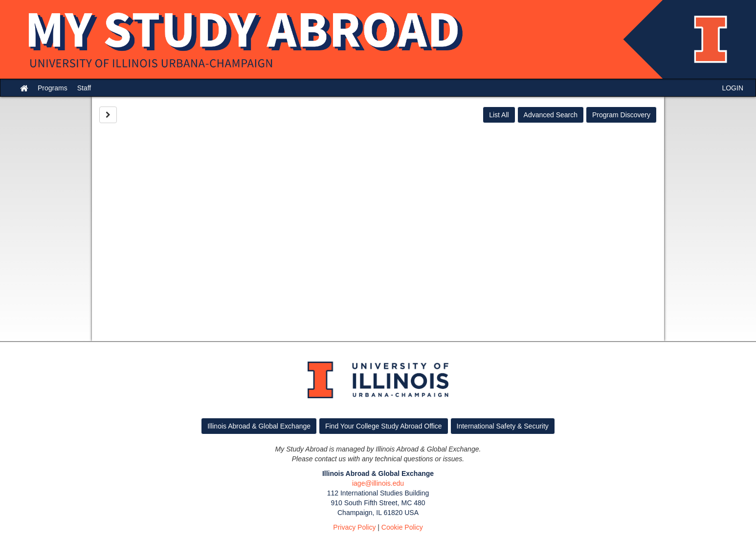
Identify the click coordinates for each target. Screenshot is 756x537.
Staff (84, 88)
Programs (53, 88)
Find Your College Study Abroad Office (384, 426)
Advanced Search (551, 115)
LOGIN (733, 88)
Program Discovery (621, 115)
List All (499, 115)
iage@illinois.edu (378, 483)
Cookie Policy (402, 527)
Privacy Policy (354, 527)
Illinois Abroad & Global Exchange (259, 426)
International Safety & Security (503, 426)
